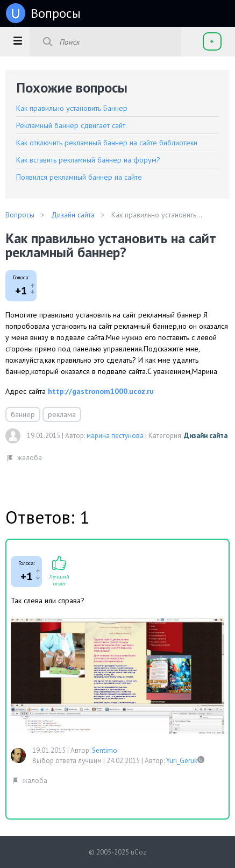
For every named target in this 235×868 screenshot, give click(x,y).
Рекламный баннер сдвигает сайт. (72, 125)
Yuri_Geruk (182, 761)
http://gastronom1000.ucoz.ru (101, 391)
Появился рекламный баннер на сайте (79, 177)
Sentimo (105, 750)
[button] (17, 40)
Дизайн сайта (206, 436)
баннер (23, 414)
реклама (62, 414)
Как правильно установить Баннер (72, 108)
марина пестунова (115, 436)
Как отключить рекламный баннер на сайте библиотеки (107, 143)
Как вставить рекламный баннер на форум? (88, 160)
